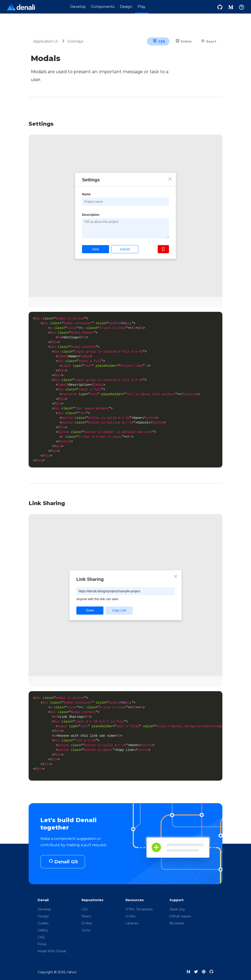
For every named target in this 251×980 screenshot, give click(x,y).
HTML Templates (139, 909)
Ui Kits (130, 916)
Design (126, 7)
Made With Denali (52, 951)
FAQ (41, 937)
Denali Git (63, 862)
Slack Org (177, 909)
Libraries (132, 923)
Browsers (177, 923)
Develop (78, 7)
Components (103, 7)
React (209, 41)
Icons (86, 930)
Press (42, 944)
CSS (159, 41)
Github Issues (180, 916)
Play (142, 7)
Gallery (43, 930)
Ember (184, 41)
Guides (43, 923)
